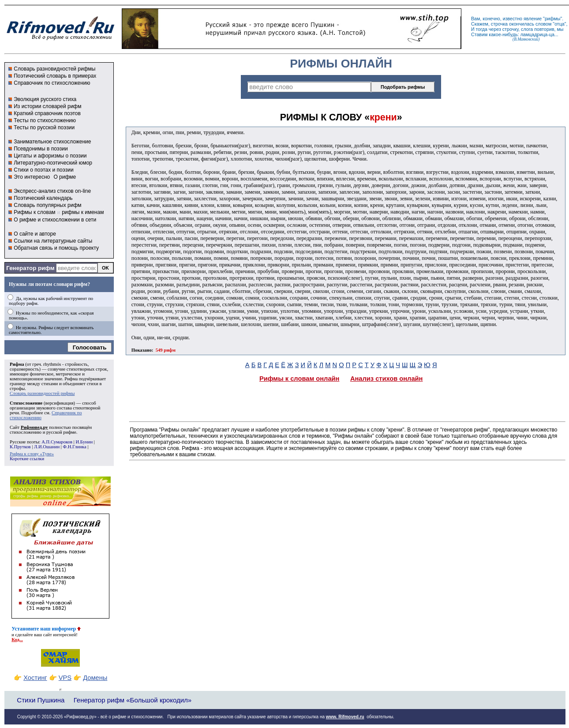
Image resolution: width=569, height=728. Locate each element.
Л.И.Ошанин (47, 447)
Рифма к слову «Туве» (32, 454)
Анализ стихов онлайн (387, 379)
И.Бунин (84, 442)
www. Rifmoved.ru (345, 717)
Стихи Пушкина (41, 700)
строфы (17, 388)
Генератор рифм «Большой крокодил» (133, 700)
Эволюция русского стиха (45, 99)
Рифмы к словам (34, 212)
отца (560, 24)
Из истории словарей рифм (47, 106)
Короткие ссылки (27, 459)
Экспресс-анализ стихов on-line (52, 191)
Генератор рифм (30, 268)
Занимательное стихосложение (52, 142)
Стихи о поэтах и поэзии (43, 170)
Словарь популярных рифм (47, 205)
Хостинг (35, 678)
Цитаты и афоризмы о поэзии (50, 156)
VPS (65, 678)
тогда (482, 29)
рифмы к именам (83, 212)
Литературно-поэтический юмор (53, 163)
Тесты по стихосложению (45, 120)
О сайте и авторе (35, 234)
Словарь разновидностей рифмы (54, 69)
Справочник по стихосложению (52, 83)
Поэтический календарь (43, 198)
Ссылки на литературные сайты (53, 241)
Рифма (17, 364)
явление (533, 19)
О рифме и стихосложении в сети (55, 220)
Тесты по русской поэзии (44, 128)
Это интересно (32, 177)
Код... (17, 640)
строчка (499, 24)
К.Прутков (20, 447)
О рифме (65, 177)
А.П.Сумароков (57, 442)
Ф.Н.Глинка (75, 447)
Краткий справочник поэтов (47, 113)
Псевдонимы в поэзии (41, 149)
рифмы (553, 19)
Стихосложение (26, 403)
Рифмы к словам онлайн (299, 379)
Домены (95, 678)
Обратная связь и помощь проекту (56, 248)
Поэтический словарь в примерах (55, 76)
